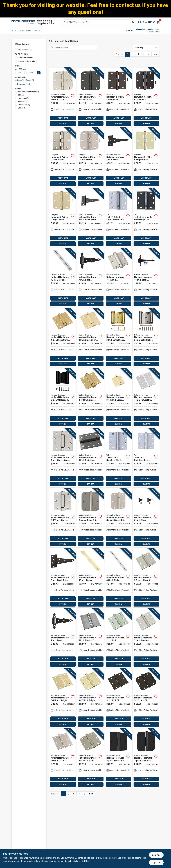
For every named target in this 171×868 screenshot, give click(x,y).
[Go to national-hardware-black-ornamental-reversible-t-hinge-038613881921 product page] (118, 157)
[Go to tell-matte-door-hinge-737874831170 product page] (146, 217)
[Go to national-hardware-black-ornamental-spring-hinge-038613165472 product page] (90, 277)
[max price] (31, 73)
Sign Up (152, 22)
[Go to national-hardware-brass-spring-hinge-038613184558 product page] (90, 398)
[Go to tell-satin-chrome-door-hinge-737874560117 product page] (118, 217)
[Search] (133, 22)
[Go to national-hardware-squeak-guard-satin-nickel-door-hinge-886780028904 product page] (118, 518)
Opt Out (156, 863)
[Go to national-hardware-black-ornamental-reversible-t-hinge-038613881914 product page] (146, 518)
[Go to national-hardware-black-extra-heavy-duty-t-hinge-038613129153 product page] (63, 578)
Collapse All (20, 80)
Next (156, 54)
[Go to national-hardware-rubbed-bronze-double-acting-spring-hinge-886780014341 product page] (63, 398)
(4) (23, 101)
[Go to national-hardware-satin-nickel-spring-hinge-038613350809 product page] (63, 458)
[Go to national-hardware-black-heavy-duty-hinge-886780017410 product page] (146, 277)
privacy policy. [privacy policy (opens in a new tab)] (13, 861)
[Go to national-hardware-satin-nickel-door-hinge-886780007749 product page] (90, 758)
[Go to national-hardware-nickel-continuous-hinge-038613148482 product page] (63, 277)
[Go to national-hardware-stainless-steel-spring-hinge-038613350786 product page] (118, 277)
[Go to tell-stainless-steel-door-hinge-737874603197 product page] (146, 458)
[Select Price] (39, 73)
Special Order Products (28, 61)
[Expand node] (16, 84)
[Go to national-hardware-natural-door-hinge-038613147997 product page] (90, 638)
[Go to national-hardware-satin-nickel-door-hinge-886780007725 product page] (63, 758)
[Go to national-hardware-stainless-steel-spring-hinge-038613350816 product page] (90, 458)
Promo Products (25, 50)
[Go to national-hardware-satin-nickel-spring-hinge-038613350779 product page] (63, 518)
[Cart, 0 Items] (158, 22)
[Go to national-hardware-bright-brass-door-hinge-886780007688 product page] (90, 698)
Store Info (130, 30)
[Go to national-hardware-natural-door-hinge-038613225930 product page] (146, 398)
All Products (23, 54)
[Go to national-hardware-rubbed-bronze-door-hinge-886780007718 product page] (146, 698)
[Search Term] (99, 22)
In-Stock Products (25, 58)
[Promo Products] (16, 49)
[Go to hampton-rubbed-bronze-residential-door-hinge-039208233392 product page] (146, 97)
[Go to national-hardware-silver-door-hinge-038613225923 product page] (146, 578)
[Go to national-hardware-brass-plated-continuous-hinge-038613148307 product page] (90, 578)
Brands (37, 30)
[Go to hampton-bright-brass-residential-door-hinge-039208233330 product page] (63, 217)
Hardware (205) (24, 84)
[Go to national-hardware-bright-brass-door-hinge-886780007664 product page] (63, 698)
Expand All (30, 80)
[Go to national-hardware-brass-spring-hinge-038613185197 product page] (118, 398)
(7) (21, 95)
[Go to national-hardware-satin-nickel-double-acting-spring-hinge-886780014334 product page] (146, 338)
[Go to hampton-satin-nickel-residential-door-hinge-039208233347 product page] (63, 157)
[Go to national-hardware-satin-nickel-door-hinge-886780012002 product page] (63, 97)
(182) (28, 92)
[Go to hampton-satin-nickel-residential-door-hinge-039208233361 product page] (90, 157)
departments (24, 30)
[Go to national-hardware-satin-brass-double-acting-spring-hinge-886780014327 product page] (118, 338)
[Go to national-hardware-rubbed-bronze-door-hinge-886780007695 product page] (118, 698)
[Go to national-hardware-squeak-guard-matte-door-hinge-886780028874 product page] (146, 758)
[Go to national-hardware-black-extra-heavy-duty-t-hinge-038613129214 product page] (90, 217)
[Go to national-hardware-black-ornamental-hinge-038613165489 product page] (63, 638)
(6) (23, 98)
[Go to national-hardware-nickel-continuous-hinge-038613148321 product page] (118, 578)
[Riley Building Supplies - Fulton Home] (23, 22)
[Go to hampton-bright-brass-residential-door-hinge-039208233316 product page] (146, 157)
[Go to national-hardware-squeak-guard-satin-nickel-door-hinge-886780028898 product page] (90, 518)
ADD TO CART (63, 118)
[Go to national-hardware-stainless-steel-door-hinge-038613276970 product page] (118, 638)
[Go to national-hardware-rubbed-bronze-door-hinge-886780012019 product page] (90, 97)
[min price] (20, 73)
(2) (22, 108)
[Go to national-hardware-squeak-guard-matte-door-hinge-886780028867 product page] (118, 758)
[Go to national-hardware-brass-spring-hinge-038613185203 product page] (90, 338)
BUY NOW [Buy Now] (63, 124)
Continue (156, 855)
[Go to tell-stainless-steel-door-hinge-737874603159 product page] (118, 458)
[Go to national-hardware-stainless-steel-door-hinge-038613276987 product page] (146, 638)
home (14, 30)
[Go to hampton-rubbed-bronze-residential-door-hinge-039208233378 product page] (118, 97)
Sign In (141, 22)
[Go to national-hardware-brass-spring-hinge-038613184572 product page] (63, 338)
